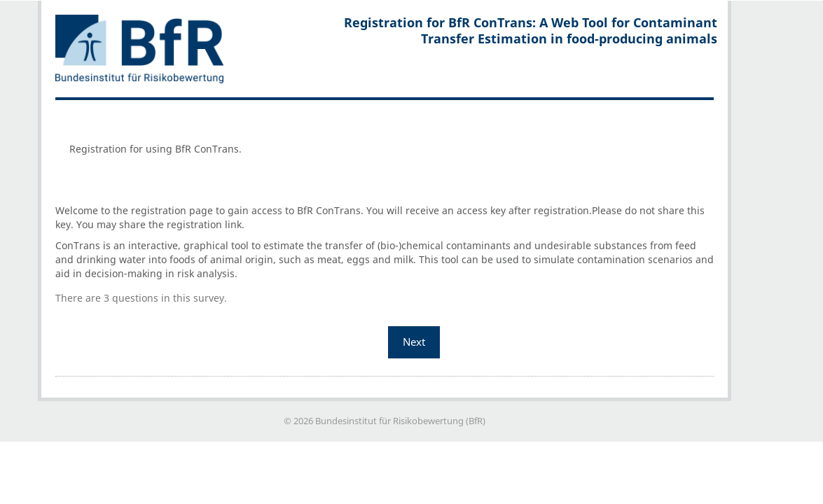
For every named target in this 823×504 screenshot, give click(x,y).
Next (414, 342)
